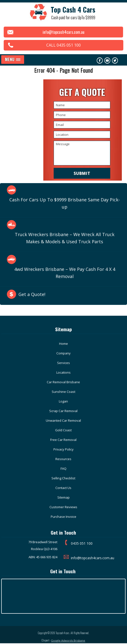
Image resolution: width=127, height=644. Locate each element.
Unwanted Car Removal (63, 420)
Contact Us (63, 488)
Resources (63, 459)
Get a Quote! (32, 294)
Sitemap (63, 497)
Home (63, 344)
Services (63, 363)
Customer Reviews (63, 507)
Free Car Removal (63, 440)
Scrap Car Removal (63, 411)
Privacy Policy (63, 449)
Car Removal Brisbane (63, 382)
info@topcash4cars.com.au (63, 32)
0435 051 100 (82, 543)
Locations (63, 372)
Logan (63, 401)
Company (63, 353)
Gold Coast (63, 430)
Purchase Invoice (63, 517)
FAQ (63, 469)
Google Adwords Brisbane (68, 640)
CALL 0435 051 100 (63, 45)
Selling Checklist (63, 478)
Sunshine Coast (63, 392)
